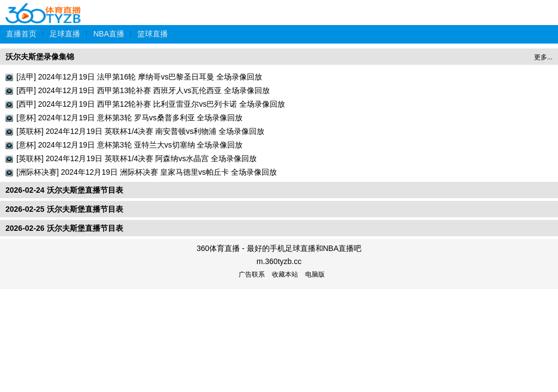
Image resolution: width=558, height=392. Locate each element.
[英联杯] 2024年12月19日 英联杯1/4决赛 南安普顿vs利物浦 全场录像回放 (140, 131)
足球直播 (65, 34)
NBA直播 (109, 34)
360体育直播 (44, 7)
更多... (543, 57)
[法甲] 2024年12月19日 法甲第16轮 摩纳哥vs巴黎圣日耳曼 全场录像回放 (139, 77)
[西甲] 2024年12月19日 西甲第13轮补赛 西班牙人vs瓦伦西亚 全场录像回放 (143, 90)
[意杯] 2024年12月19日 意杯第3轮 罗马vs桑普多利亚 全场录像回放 (129, 118)
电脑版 (315, 274)
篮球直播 (153, 34)
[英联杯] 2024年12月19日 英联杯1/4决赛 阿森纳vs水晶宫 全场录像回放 (137, 158)
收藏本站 (285, 274)
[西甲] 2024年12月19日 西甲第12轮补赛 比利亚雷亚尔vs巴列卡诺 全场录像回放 (151, 104)
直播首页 (21, 34)
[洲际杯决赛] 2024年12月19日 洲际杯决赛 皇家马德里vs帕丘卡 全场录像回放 (147, 172)
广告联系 (252, 274)
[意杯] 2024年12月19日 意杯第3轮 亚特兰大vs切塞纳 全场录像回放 (129, 145)
